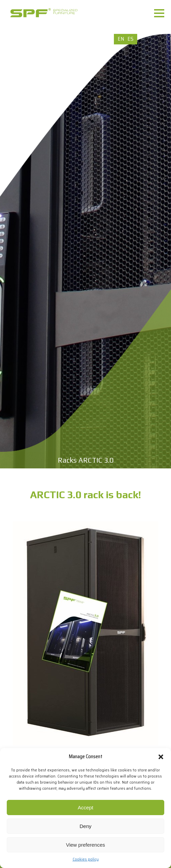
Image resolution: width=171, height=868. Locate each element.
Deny (85, 826)
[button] (161, 757)
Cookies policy (86, 859)
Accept (85, 808)
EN (121, 39)
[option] (85, 251)
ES (130, 39)
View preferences (85, 845)
